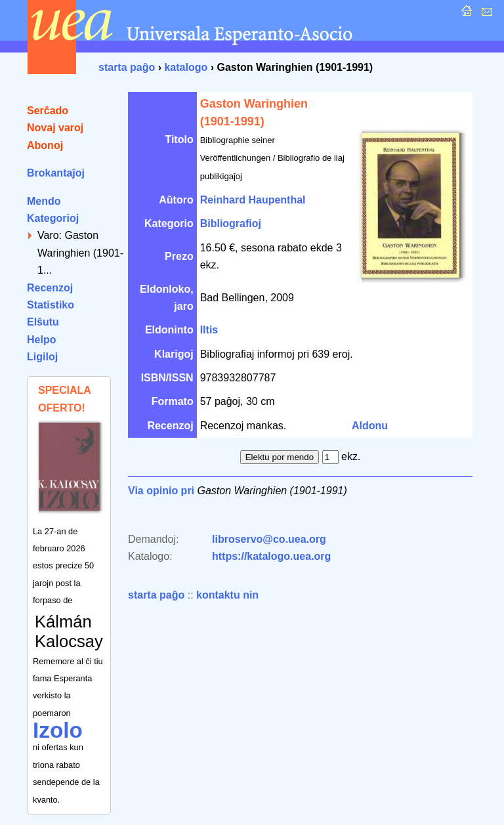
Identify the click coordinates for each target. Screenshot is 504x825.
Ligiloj (42, 357)
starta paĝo (127, 67)
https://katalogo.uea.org (271, 556)
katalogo (186, 67)
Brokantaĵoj (56, 173)
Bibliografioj (231, 223)
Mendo (44, 201)
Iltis (209, 330)
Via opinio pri (161, 491)
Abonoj (45, 145)
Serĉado (48, 111)
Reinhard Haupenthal (253, 200)
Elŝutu (43, 322)
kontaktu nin (227, 595)
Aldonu (370, 426)
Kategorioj (53, 218)
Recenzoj (50, 288)
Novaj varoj (55, 128)
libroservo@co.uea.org (269, 539)
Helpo (41, 340)
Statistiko (51, 305)
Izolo (58, 730)
